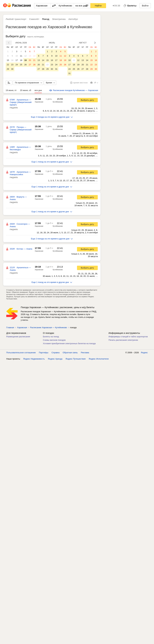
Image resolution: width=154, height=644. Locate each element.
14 (34, 56)
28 (34, 65)
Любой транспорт (16, 19)
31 (56, 69)
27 (30, 65)
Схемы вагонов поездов (54, 340)
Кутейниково (58, 102)
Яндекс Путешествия (76, 359)
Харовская (39, 102)
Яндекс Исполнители (99, 359)
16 (12, 60)
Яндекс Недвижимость (34, 359)
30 (12, 69)
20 (30, 60)
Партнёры (44, 353)
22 (8, 65)
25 (21, 65)
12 (25, 56)
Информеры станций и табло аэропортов (128, 337)
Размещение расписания (18, 337)
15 (8, 60)
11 (21, 56)
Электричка (59, 19)
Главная (10, 327)
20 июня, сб (26, 90)
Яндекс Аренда (55, 359)
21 (34, 60)
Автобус (73, 19)
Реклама (85, 353)
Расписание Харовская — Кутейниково (48, 327)
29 (8, 69)
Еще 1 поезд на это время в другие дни (52, 162)
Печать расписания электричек (123, 340)
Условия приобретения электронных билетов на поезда (69, 343)
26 (25, 65)
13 (30, 56)
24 (17, 65)
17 (17, 60)
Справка (56, 353)
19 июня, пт (11, 90)
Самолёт (34, 19)
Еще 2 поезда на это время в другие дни (52, 117)
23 (12, 65)
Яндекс (144, 353)
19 (25, 60)
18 (21, 60)
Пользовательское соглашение (21, 353)
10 (17, 56)
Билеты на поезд (51, 337)
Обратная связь (70, 353)
